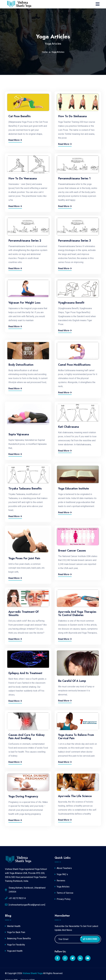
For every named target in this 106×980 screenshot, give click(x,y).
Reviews (60, 881)
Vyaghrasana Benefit (71, 303)
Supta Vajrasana (19, 434)
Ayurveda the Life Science (75, 796)
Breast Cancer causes (72, 551)
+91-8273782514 (15, 898)
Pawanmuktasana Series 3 (74, 241)
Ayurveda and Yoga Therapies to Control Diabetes (77, 614)
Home (45, 52)
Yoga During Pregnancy (23, 796)
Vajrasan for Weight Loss (24, 303)
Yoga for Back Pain (15, 932)
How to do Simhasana (72, 116)
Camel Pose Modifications (74, 365)
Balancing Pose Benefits (18, 938)
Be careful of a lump (72, 681)
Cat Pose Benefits (20, 116)
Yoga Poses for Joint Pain (24, 558)
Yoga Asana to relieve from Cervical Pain (76, 737)
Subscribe (90, 939)
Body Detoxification (21, 365)
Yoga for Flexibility (15, 945)
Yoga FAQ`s (61, 874)
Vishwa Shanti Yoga (33, 973)
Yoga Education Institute (73, 489)
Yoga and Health (14, 951)
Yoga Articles (62, 887)
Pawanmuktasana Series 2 (25, 241)
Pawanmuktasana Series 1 (74, 179)
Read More (15, 140)
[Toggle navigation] (98, 4)
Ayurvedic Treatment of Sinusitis (23, 614)
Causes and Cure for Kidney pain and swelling (26, 737)
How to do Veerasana (23, 179)
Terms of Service (64, 893)
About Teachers (63, 868)
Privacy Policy (63, 899)
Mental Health (13, 926)
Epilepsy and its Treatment (25, 673)
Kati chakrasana (68, 427)
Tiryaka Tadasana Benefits (25, 489)
